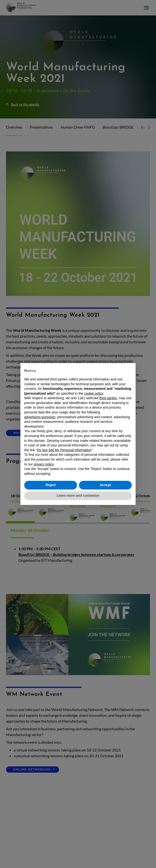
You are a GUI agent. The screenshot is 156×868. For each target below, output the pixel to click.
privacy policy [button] (44, 464)
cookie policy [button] (94, 393)
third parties (108, 398)
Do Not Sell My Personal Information (64, 450)
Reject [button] (51, 485)
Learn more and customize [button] (78, 496)
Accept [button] (105, 485)
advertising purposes (40, 417)
